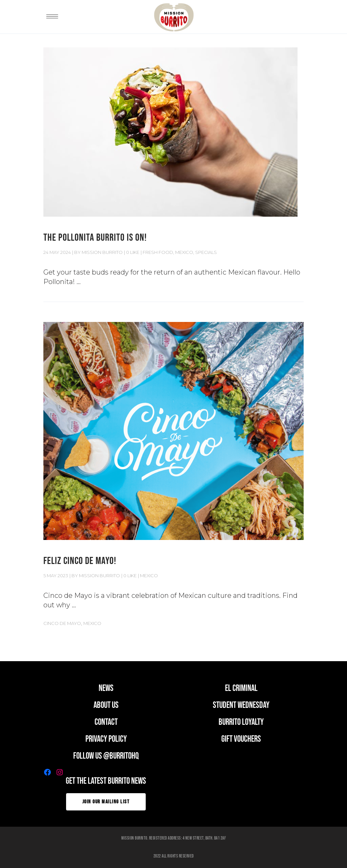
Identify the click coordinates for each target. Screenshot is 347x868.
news (106, 688)
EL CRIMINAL (241, 688)
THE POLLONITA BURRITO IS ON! (95, 238)
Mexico (92, 623)
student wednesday (241, 705)
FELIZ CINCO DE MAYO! (80, 561)
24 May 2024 (57, 252)
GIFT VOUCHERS (241, 739)
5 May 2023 (56, 576)
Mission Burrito (102, 252)
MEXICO (184, 252)
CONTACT (106, 722)
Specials (206, 252)
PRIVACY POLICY (106, 739)
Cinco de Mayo (62, 623)
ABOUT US (106, 705)
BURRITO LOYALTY (241, 722)
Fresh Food (158, 252)
